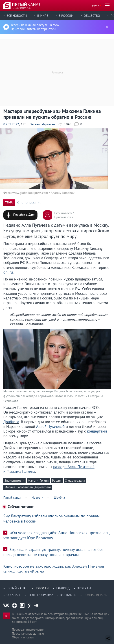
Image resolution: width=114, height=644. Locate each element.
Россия (57, 481)
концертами (97, 431)
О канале (14, 595)
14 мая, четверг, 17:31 (22, 8)
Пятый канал (17, 588)
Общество (92, 16)
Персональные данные (28, 634)
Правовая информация (28, 629)
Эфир (95, 5)
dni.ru (8, 272)
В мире (43, 16)
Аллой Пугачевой (50, 427)
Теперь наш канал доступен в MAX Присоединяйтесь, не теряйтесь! (35, 27)
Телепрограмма (41, 595)
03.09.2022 (11, 124)
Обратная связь (23, 637)
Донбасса (11, 422)
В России (66, 16)
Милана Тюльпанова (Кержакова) (28, 487)
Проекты (84, 588)
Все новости (17, 16)
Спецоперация (29, 203)
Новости (42, 588)
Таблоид (63, 588)
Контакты (68, 595)
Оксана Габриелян (42, 124)
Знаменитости (14, 481)
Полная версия (95, 595)
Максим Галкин (38, 481)
